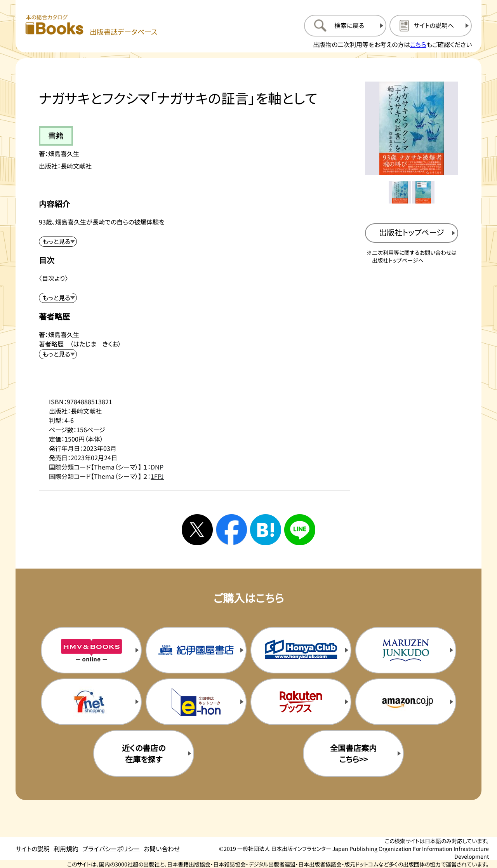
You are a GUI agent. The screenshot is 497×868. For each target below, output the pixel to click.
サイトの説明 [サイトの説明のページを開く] (33, 849)
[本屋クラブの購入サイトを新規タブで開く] (301, 650)
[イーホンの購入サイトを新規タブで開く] (196, 702)
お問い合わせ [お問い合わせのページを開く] (162, 849)
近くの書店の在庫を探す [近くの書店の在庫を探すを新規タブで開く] (144, 753)
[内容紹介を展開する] (58, 242)
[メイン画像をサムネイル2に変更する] (423, 192)
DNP (157, 467)
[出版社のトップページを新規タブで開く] (412, 233)
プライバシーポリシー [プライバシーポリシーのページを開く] (111, 849)
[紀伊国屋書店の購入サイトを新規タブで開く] (196, 650)
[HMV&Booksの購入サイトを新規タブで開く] (91, 650)
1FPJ (157, 476)
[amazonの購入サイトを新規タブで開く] (406, 702)
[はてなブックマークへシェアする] (266, 530)
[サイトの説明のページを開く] (431, 26)
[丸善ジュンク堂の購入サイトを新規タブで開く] (406, 650)
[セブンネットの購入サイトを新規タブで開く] (91, 702)
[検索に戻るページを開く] (345, 26)
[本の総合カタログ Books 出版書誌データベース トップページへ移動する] (91, 25)
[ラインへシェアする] (300, 530)
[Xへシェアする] (197, 530)
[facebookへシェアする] (231, 530)
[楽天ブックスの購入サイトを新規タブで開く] (301, 702)
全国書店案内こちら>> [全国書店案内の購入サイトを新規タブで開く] (353, 753)
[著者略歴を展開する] (58, 354)
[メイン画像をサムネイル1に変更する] (400, 192)
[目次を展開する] (58, 298)
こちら (418, 44)
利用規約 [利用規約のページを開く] (66, 849)
